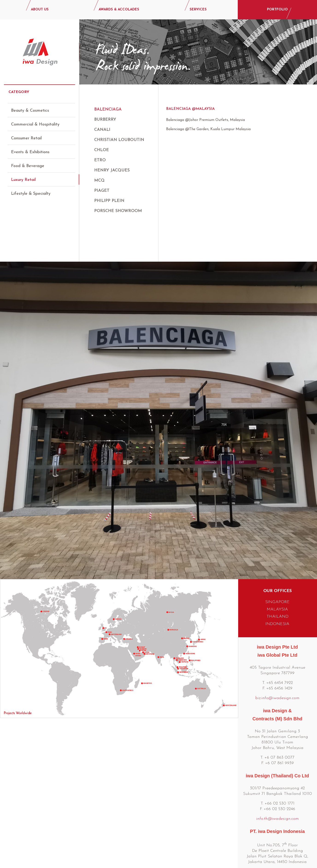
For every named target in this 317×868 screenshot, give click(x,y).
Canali (102, 130)
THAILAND (277, 571)
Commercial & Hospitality (35, 120)
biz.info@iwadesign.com (277, 653)
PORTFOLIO (277, 10)
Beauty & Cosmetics (30, 106)
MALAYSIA (277, 564)
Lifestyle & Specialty (31, 190)
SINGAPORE (277, 557)
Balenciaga (108, 109)
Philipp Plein (109, 201)
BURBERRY (105, 120)
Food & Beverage (28, 162)
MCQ (99, 181)
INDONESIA (277, 579)
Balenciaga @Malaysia (190, 109)
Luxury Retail (23, 176)
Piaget (102, 191)
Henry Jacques (112, 170)
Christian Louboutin (119, 140)
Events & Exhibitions (30, 148)
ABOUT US (40, 10)
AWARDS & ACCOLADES (119, 10)
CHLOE (102, 150)
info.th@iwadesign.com (277, 773)
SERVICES (198, 10)
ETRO (100, 160)
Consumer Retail (26, 134)
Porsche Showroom (118, 211)
